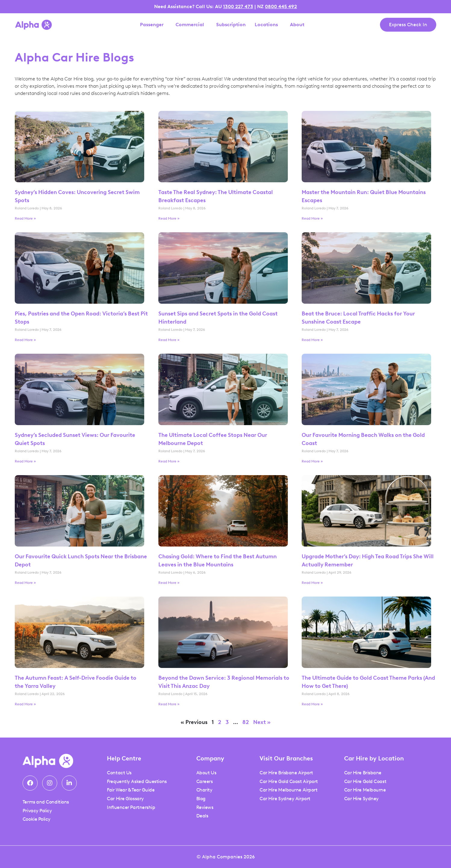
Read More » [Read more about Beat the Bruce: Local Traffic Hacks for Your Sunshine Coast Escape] (312, 340)
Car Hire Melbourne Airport (288, 790)
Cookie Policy (37, 819)
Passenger (153, 25)
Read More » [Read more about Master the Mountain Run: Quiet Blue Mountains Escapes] (312, 218)
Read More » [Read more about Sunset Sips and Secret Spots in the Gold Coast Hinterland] (169, 340)
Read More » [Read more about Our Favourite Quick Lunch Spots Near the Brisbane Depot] (25, 583)
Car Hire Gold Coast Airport (289, 781)
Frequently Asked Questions (137, 781)
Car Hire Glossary (125, 799)
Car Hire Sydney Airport (285, 799)
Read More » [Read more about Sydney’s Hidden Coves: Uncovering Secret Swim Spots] (25, 218)
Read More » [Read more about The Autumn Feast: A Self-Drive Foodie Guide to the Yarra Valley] (25, 704)
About (299, 25)
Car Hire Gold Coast (365, 781)
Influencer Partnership (131, 807)
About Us (206, 773)
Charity (204, 790)
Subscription (231, 25)
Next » (262, 722)
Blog (201, 799)
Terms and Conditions (46, 802)
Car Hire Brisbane (363, 773)
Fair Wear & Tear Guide (131, 790)
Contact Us (119, 773)
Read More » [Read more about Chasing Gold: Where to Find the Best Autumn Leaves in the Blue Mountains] (169, 583)
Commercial (191, 25)
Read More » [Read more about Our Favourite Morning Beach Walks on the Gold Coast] (312, 461)
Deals (202, 816)
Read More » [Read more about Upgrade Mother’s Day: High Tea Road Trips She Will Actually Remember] (312, 583)
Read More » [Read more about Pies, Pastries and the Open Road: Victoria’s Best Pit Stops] (25, 340)
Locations (268, 25)
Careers (205, 781)
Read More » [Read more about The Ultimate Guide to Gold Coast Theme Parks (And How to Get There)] (312, 704)
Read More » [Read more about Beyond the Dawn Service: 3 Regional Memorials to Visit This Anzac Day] (169, 704)
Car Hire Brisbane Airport (286, 773)
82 (246, 722)
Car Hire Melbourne (365, 790)
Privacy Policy (37, 811)
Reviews (205, 807)
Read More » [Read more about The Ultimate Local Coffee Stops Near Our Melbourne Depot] (169, 461)
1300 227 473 (238, 6)
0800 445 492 (281, 6)
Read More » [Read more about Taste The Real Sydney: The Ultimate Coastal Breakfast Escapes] (169, 218)
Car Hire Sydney (361, 799)
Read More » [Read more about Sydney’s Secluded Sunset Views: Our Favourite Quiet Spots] (25, 461)
